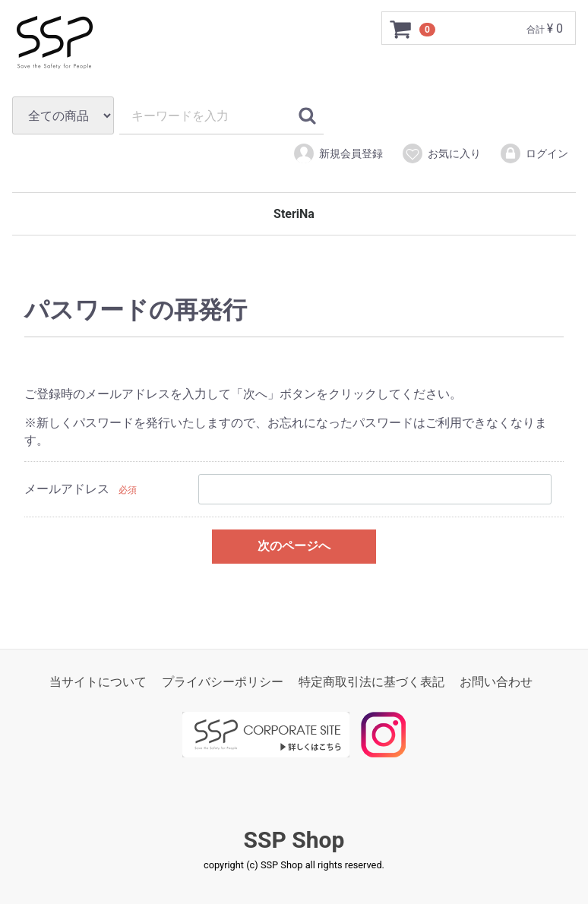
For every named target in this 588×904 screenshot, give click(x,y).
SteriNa (294, 214)
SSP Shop (294, 841)
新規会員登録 (338, 153)
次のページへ (294, 546)
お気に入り (441, 153)
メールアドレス (67, 490)
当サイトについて (98, 682)
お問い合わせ (496, 682)
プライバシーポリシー (223, 682)
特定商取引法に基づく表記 (371, 682)
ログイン (534, 153)
